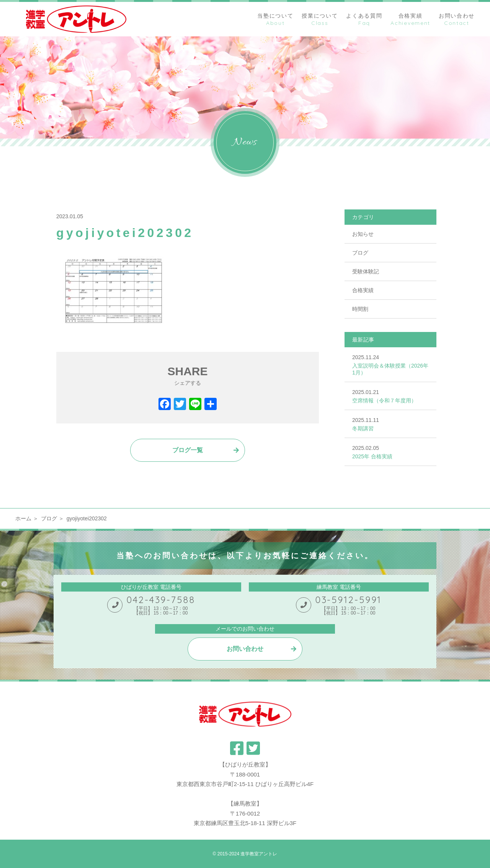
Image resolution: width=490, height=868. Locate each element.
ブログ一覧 (188, 450)
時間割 (360, 309)
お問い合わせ (245, 649)
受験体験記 (366, 271)
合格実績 (363, 290)
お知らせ (363, 234)
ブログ (360, 253)
